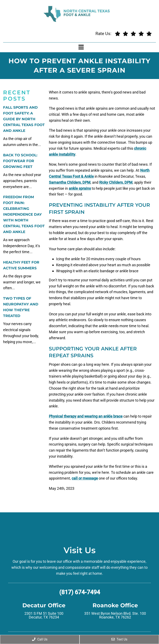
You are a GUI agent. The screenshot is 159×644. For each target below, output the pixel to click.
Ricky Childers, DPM (116, 182)
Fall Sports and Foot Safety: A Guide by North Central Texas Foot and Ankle (24, 119)
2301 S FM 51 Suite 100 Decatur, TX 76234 (44, 615)
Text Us (119, 639)
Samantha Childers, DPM (70, 182)
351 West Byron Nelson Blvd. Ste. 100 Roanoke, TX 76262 (115, 615)
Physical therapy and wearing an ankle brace (86, 416)
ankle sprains (80, 188)
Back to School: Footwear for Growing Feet (20, 161)
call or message (85, 478)
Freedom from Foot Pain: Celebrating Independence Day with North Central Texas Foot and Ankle (24, 214)
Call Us (40, 639)
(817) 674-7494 (80, 592)
